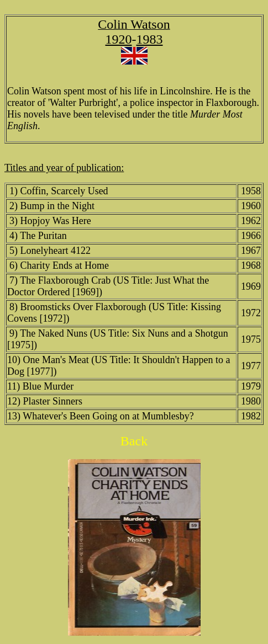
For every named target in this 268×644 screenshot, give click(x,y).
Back (134, 441)
